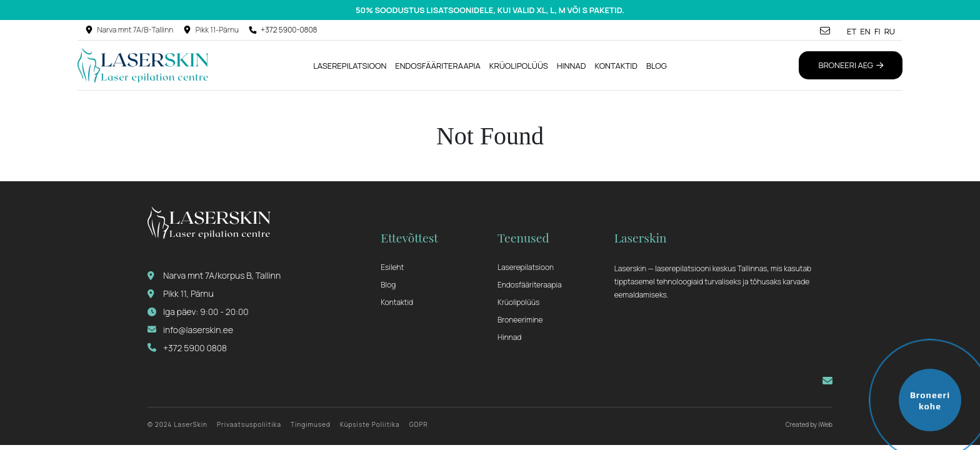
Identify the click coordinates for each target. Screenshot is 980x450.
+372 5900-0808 (289, 30)
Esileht (392, 267)
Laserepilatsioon (350, 66)
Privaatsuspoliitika (249, 424)
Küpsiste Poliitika (370, 424)
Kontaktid (616, 66)
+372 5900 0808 (187, 348)
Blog (657, 66)
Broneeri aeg (851, 65)
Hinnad (572, 66)
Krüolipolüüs (519, 66)
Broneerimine (520, 320)
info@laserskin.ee (190, 330)
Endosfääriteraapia (438, 66)
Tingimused (311, 424)
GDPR (419, 424)
